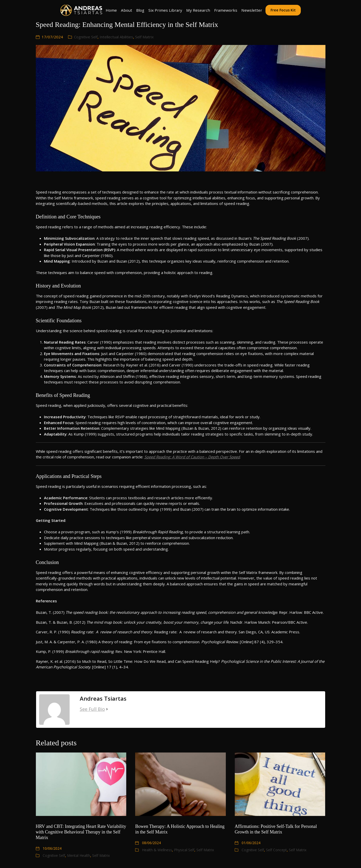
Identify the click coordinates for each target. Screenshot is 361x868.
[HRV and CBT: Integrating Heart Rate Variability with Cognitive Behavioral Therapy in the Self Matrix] (81, 784)
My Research (198, 10)
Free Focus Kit (283, 10)
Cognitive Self (86, 37)
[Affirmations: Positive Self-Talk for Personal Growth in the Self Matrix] (280, 784)
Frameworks (226, 10)
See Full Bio (92, 709)
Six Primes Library (165, 10)
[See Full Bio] (107, 709)
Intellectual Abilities (116, 37)
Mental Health (79, 855)
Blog (140, 10)
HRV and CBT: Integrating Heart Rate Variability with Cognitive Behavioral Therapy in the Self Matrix (81, 832)
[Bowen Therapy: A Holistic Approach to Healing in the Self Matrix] (180, 784)
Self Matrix (144, 37)
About (127, 10)
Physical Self (184, 850)
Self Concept (276, 850)
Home (111, 10)
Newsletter (252, 10)
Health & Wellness (157, 850)
